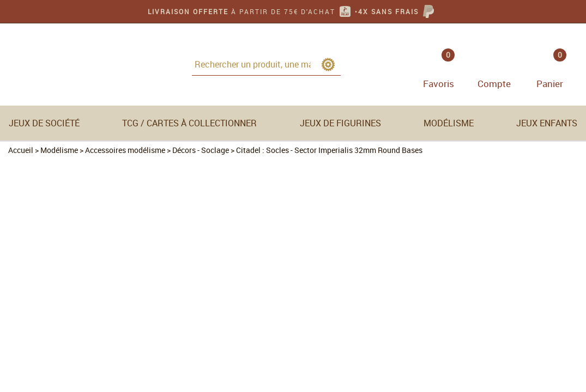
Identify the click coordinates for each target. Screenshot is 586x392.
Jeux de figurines (340, 123)
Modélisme (449, 123)
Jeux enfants (547, 123)
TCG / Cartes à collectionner (189, 123)
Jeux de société (44, 123)
